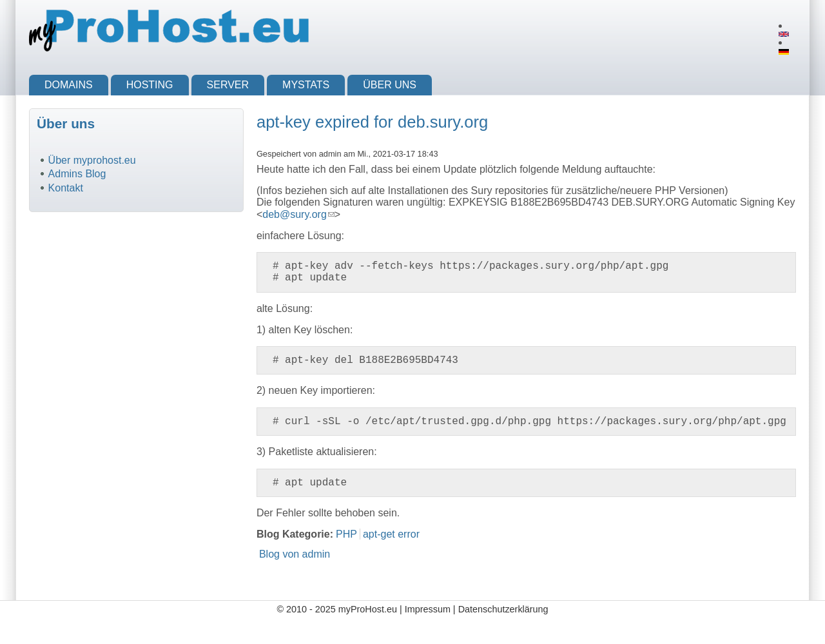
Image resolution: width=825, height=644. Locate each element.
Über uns (390, 85)
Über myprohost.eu (92, 160)
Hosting (150, 85)
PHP (346, 534)
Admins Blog (77, 174)
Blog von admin (295, 554)
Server (228, 85)
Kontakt (66, 188)
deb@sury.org (298, 214)
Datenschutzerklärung (503, 609)
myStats (306, 85)
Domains (69, 85)
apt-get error (391, 534)
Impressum (428, 609)
